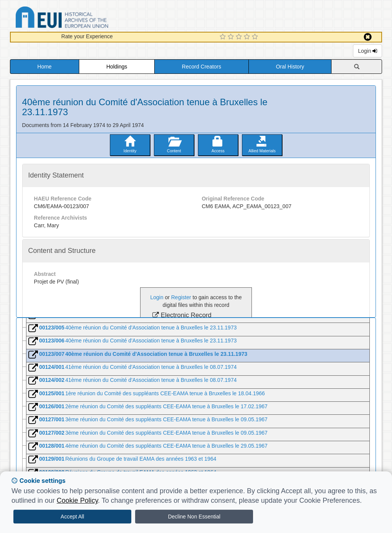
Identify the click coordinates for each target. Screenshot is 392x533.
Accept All (72, 517)
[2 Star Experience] (232, 37)
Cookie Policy (77, 500)
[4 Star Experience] (248, 37)
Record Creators (202, 67)
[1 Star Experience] (224, 37)
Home (45, 67)
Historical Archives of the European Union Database (83, 19)
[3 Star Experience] (240, 37)
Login (367, 51)
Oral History (290, 67)
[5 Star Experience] (256, 37)
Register (181, 297)
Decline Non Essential (194, 517)
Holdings (117, 67)
